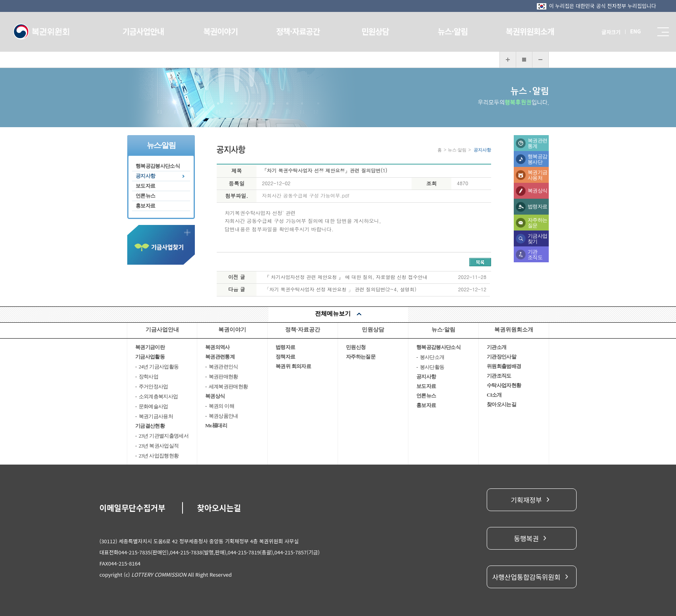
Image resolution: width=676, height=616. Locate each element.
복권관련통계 (537, 143)
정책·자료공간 (299, 31)
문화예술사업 (153, 406)
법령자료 (537, 206)
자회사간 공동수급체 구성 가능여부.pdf (306, 195)
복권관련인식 (223, 367)
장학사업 (149, 377)
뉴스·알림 (449, 31)
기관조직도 (535, 255)
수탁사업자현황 (504, 385)
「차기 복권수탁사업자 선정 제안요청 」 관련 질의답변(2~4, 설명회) (340, 289)
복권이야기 (225, 31)
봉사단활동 (432, 367)
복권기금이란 (150, 347)
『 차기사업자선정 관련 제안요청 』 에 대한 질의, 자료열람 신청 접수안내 (346, 277)
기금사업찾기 (537, 239)
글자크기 (602, 32)
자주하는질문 (537, 223)
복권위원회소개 (524, 31)
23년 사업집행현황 (159, 456)
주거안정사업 (153, 386)
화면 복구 (524, 60)
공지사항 (145, 176)
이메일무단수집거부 (132, 508)
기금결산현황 (150, 426)
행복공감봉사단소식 (158, 166)
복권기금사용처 (537, 175)
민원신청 (356, 347)
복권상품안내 (223, 416)
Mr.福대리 (216, 425)
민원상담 (374, 31)
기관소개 (496, 347)
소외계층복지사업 (158, 396)
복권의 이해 (221, 406)
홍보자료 (145, 206)
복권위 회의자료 (293, 366)
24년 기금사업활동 (159, 367)
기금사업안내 (150, 31)
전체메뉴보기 (333, 314)
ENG (627, 31)
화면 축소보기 (540, 60)
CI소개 (494, 395)
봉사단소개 (432, 357)
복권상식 (537, 191)
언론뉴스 (145, 196)
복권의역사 (218, 347)
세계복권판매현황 (228, 386)
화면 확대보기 (508, 60)
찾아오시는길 (501, 404)
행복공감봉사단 (537, 159)
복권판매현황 (223, 377)
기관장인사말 (501, 357)
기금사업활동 (150, 357)
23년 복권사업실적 (159, 446)
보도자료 (145, 186)
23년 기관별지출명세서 (164, 436)
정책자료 (285, 357)
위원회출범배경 (504, 366)
